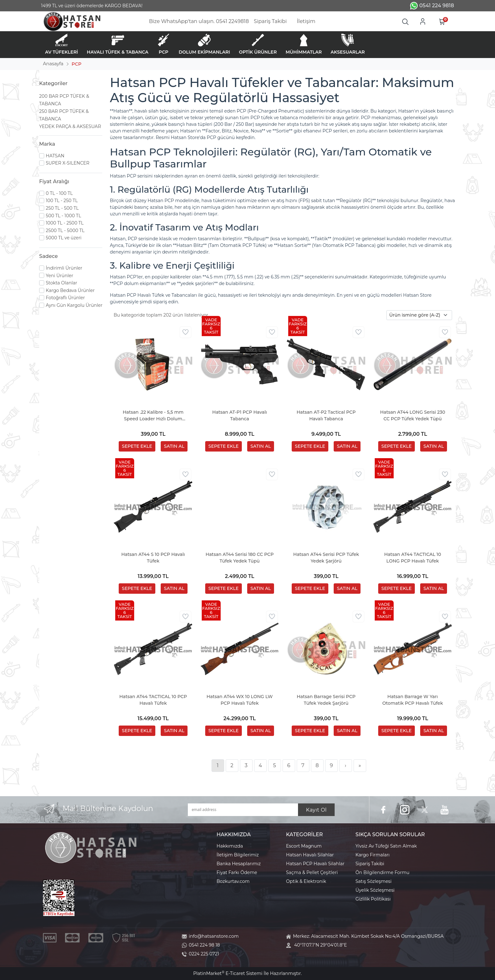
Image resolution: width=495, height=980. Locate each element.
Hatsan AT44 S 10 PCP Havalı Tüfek (153, 558)
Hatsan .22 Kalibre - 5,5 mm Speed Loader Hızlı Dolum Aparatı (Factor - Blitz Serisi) (153, 416)
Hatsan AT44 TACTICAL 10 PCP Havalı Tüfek (153, 700)
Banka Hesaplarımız (239, 864)
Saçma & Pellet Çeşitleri (312, 872)
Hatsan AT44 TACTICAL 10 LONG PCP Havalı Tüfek (413, 558)
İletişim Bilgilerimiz (238, 855)
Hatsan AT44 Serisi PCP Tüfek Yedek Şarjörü (326, 558)
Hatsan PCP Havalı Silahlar (315, 864)
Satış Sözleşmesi (373, 881)
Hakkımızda (230, 846)
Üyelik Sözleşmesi (375, 890)
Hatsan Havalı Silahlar (310, 855)
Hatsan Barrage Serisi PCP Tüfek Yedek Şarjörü (326, 700)
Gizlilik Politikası (373, 899)
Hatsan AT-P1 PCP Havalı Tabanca (239, 415)
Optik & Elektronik (306, 881)
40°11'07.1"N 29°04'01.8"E (321, 945)
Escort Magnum (304, 846)
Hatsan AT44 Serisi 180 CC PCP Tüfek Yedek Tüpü (240, 558)
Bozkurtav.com (233, 881)
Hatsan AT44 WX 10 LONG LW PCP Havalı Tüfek (240, 700)
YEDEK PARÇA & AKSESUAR (70, 126)
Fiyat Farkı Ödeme (237, 872)
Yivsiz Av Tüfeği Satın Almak (386, 846)
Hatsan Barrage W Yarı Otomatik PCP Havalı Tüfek (413, 700)
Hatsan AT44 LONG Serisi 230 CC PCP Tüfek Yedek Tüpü (413, 415)
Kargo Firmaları (373, 855)
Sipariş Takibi (370, 864)
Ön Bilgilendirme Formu (382, 872)
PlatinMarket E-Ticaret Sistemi (228, 973)
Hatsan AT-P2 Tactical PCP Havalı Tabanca (326, 415)
